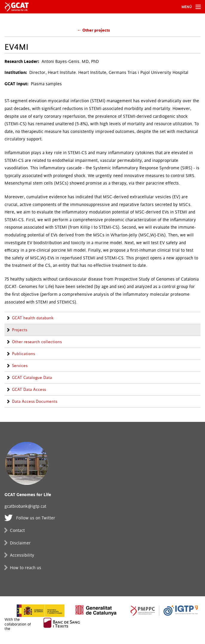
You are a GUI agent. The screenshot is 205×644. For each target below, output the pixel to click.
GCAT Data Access (29, 390)
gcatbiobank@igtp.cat (25, 506)
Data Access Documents (35, 402)
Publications (23, 354)
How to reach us (26, 568)
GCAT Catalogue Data (32, 378)
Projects (20, 330)
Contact (17, 531)
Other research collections (37, 342)
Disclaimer (20, 543)
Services (20, 366)
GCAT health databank (33, 318)
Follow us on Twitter (36, 518)
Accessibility (22, 555)
